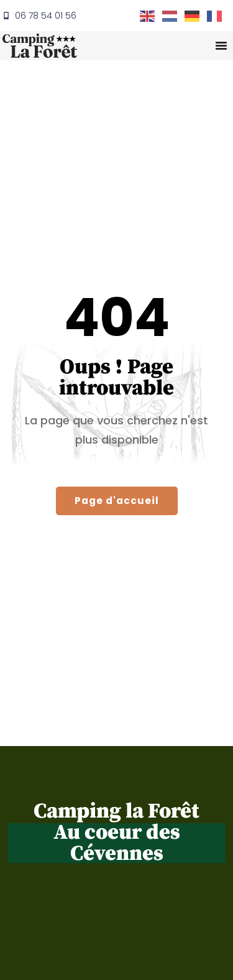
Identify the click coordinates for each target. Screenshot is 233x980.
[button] (221, 45)
